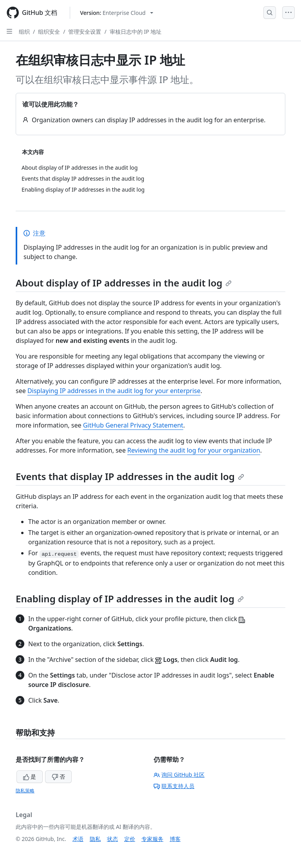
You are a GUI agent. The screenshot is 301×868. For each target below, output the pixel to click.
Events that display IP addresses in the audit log (130, 476)
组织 (24, 32)
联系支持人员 (174, 786)
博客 (175, 839)
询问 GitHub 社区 (179, 775)
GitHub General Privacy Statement (133, 425)
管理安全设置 (85, 32)
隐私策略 (25, 791)
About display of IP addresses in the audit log (124, 283)
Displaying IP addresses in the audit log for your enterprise (114, 391)
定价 (130, 839)
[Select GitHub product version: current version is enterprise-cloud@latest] (117, 13)
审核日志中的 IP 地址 (136, 32)
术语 (78, 839)
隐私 (95, 839)
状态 (112, 839)
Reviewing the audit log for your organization (194, 450)
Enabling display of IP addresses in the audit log (130, 599)
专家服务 (152, 839)
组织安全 (49, 32)
